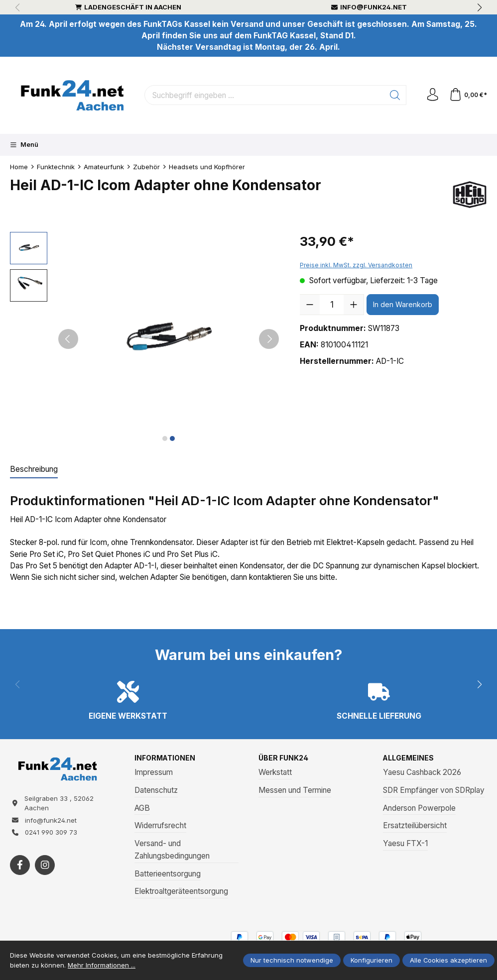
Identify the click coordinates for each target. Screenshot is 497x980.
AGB (142, 809)
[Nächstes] (269, 339)
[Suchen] (391, 95)
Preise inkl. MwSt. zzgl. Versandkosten (356, 265)
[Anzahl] (332, 305)
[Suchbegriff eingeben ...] (262, 95)
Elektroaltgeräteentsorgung (181, 892)
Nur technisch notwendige (292, 960)
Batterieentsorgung (168, 874)
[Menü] (24, 145)
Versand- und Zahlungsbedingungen (172, 851)
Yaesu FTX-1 (405, 844)
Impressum (154, 773)
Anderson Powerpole (419, 809)
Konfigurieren (372, 960)
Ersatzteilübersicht (415, 826)
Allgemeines (410, 758)
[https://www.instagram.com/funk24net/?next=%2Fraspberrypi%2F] (45, 871)
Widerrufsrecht (160, 826)
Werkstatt (275, 773)
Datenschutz (156, 791)
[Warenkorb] (467, 95)
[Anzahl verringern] (310, 305)
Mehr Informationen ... (102, 965)
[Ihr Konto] (429, 95)
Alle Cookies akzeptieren (448, 960)
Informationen (167, 758)
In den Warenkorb (403, 304)
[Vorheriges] (68, 339)
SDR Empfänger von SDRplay (434, 791)
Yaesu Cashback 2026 (422, 773)
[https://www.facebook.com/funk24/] (20, 871)
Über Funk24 (285, 758)
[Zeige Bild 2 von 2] (172, 438)
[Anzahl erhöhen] (354, 305)
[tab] (34, 470)
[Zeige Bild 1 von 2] (165, 438)
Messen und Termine (295, 791)
